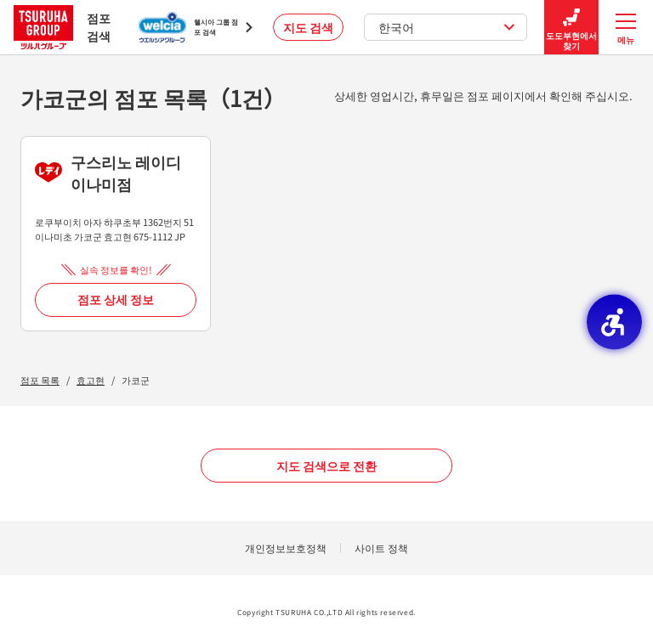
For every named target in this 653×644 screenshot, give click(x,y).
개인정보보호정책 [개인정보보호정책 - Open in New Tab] (286, 548)
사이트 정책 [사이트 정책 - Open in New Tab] (381, 548)
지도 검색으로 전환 (326, 466)
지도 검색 (308, 27)
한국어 (447, 27)
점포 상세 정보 (116, 299)
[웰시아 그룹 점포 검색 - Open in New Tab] (196, 27)
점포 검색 (62, 27)
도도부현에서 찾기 (571, 28)
